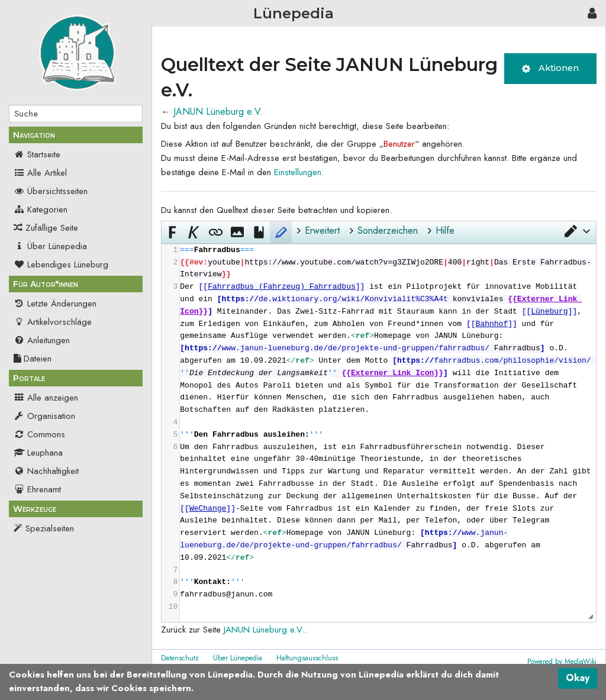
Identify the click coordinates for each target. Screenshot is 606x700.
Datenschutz (180, 658)
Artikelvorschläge (53, 322)
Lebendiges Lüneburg (61, 264)
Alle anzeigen (46, 398)
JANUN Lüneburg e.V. (218, 112)
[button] (576, 231)
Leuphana (38, 453)
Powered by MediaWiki (562, 662)
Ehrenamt (37, 489)
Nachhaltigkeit (46, 471)
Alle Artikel (40, 173)
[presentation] (387, 429)
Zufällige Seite (52, 228)
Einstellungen (298, 172)
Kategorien (41, 209)
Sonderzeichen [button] (388, 230)
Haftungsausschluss (307, 658)
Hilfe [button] (445, 230)
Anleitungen (42, 340)
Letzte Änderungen (55, 304)
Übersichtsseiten (51, 191)
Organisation (44, 416)
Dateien (33, 359)
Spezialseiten (50, 528)
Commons (39, 434)
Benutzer (399, 144)
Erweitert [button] (322, 230)
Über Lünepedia (50, 246)
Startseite (37, 154)
